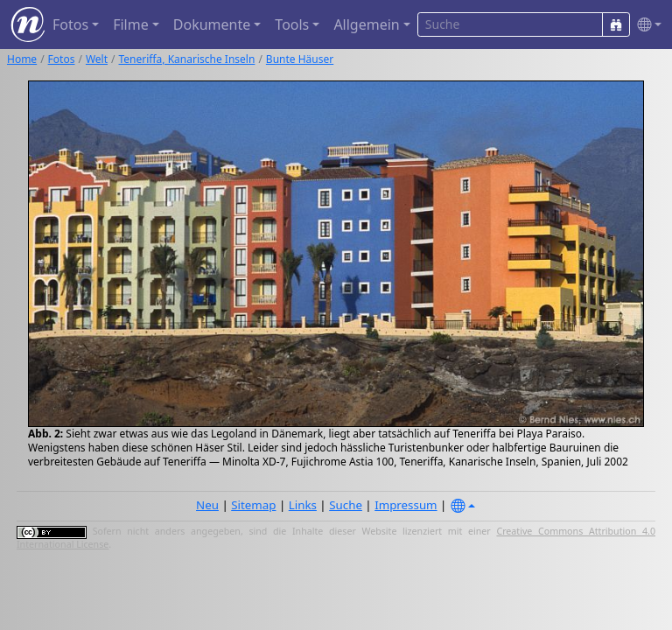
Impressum (406, 505)
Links (303, 505)
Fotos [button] (70, 24)
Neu (207, 505)
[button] (646, 25)
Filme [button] (131, 24)
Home (22, 59)
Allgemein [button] (366, 24)
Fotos (62, 59)
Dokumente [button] (212, 24)
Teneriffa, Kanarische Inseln (187, 59)
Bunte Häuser (300, 59)
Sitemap (253, 505)
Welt (97, 59)
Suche (346, 505)
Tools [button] (292, 24)
